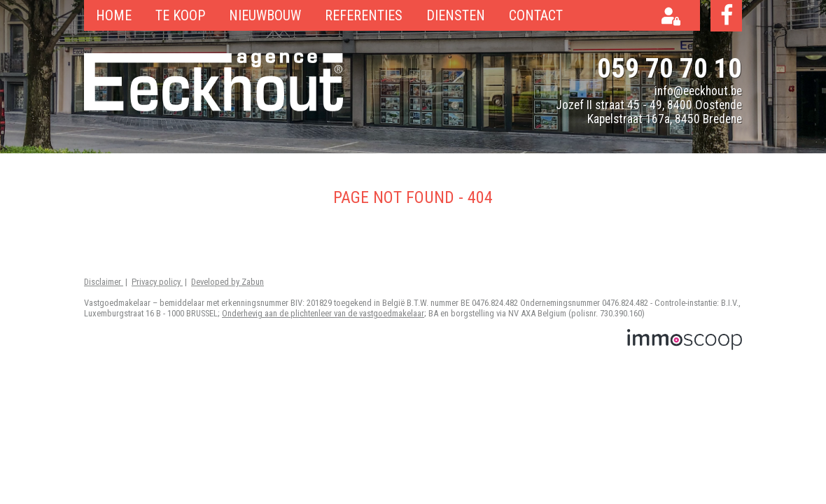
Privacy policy (157, 282)
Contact (536, 15)
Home (114, 15)
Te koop (180, 15)
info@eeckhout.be (698, 91)
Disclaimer (104, 282)
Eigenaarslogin (675, 18)
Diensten (456, 15)
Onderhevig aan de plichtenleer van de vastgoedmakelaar (323, 313)
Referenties (364, 15)
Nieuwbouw (265, 15)
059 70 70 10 (670, 68)
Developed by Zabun (227, 282)
